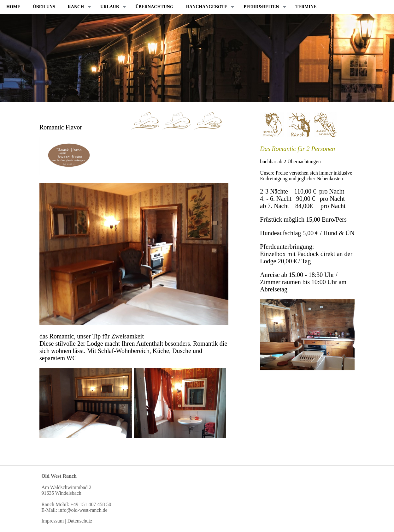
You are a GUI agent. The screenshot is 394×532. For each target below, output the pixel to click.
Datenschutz (80, 521)
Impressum (53, 521)
